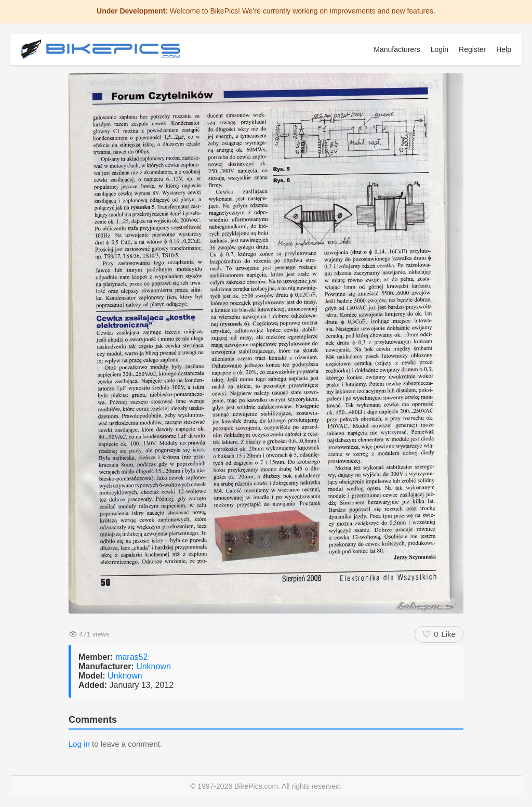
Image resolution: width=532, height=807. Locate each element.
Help (504, 49)
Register (472, 49)
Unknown (154, 666)
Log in (79, 744)
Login (440, 49)
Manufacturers (397, 49)
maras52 (131, 657)
